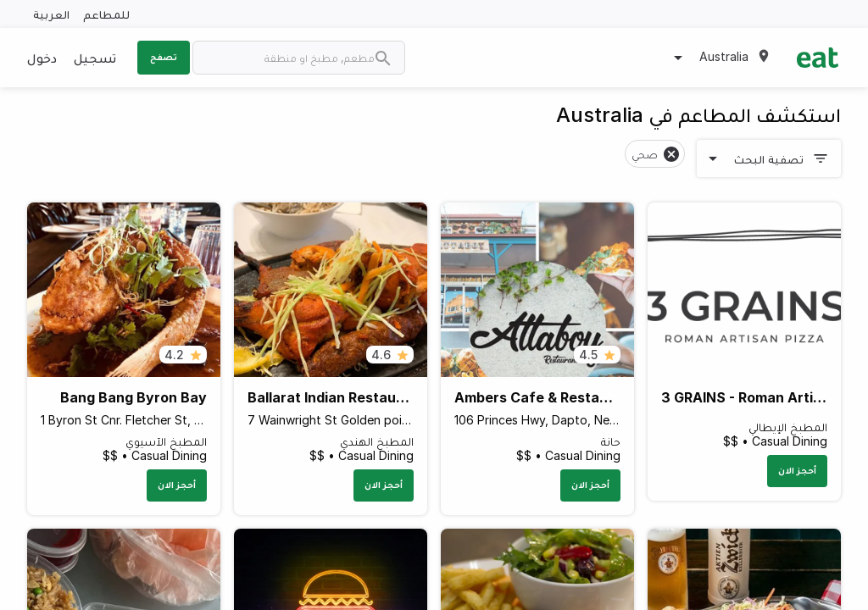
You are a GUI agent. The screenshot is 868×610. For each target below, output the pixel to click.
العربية (51, 14)
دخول (42, 58)
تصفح (164, 57)
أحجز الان (797, 470)
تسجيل (95, 58)
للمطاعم (106, 14)
